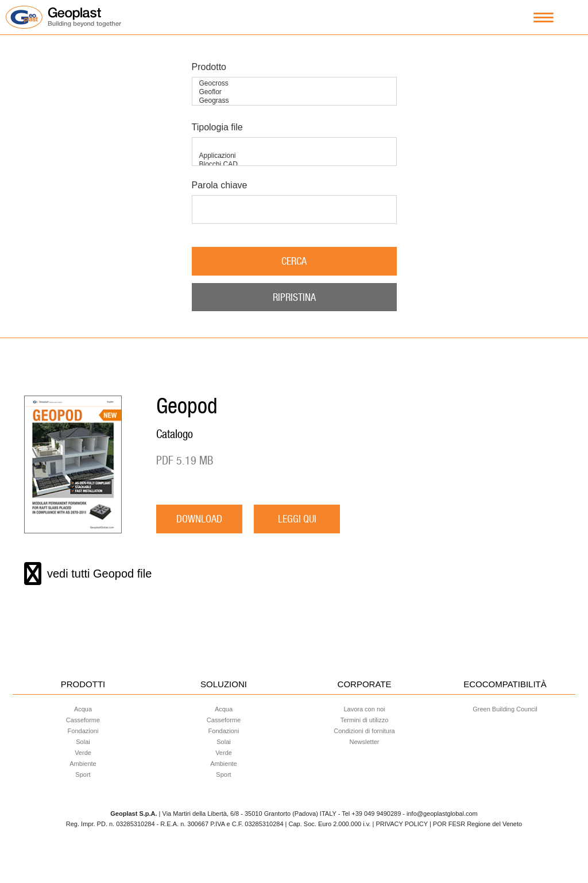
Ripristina (294, 297)
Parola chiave (220, 185)
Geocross (294, 84)
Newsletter (365, 742)
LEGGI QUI (297, 519)
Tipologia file (217, 127)
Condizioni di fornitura (364, 731)
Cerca (294, 261)
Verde (83, 753)
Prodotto (209, 67)
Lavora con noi (364, 709)
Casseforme (83, 720)
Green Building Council (505, 709)
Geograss (294, 101)
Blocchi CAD (294, 164)
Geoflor (294, 92)
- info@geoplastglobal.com (440, 814)
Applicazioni (294, 156)
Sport (83, 774)
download (199, 519)
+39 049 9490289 (376, 814)
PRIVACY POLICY (401, 824)
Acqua (83, 709)
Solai (83, 742)
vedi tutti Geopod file (88, 574)
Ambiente (83, 764)
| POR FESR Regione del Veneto (476, 824)
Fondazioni (83, 731)
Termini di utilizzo (365, 720)
